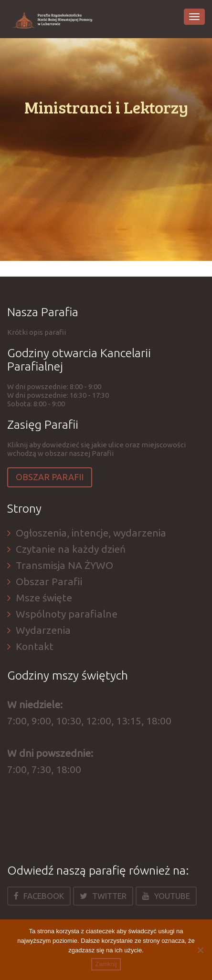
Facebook (39, 896)
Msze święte (44, 598)
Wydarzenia (43, 630)
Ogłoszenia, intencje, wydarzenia (91, 533)
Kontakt (35, 646)
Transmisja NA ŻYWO (64, 565)
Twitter (103, 896)
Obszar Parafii (50, 477)
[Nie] (200, 950)
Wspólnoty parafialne (67, 614)
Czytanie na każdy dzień (71, 549)
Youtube (166, 896)
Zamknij (106, 964)
